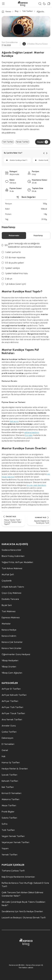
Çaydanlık (7, 581)
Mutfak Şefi (8, 575)
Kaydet (43, 142)
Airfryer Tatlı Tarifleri (12, 707)
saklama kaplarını (32, 432)
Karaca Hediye (9, 630)
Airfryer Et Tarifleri (11, 689)
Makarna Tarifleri (10, 799)
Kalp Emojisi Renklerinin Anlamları (18, 877)
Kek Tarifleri (8, 787)
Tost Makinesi (9, 611)
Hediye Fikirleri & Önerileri (15, 769)
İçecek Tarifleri (9, 775)
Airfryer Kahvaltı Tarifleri (14, 695)
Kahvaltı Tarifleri (10, 781)
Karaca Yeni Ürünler (12, 648)
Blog (17, 11)
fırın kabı (29, 435)
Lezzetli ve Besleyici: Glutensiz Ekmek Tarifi (24, 918)
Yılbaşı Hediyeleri (10, 660)
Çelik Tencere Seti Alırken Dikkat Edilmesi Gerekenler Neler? (22, 894)
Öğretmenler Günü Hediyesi (16, 654)
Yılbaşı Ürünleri (9, 667)
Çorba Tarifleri (9, 732)
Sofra (5, 824)
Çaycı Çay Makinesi (11, 593)
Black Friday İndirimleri (13, 556)
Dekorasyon (7, 738)
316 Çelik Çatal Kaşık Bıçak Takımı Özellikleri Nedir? (23, 904)
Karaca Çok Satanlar (12, 642)
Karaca (6, 12)
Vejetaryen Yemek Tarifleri (15, 842)
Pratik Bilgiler (8, 812)
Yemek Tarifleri (22, 142)
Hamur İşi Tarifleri (11, 762)
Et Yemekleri (8, 744)
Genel (5, 750)
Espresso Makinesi (11, 617)
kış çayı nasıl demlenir (36, 485)
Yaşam (5, 848)
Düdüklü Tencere (10, 599)
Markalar (6, 624)
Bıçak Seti (7, 605)
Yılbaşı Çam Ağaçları (12, 673)
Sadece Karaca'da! (11, 550)
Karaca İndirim (9, 636)
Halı (3, 756)
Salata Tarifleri (9, 818)
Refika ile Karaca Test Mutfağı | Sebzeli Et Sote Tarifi (25, 885)
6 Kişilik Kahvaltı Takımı (13, 587)
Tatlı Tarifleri (27, 11)
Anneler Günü (9, 726)
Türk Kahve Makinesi (12, 568)
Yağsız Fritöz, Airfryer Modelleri (17, 562)
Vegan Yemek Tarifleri (13, 836)
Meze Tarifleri (9, 805)
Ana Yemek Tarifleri (12, 720)
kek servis (14, 421)
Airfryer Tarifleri (10, 701)
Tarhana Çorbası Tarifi (13, 871)
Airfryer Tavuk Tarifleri (13, 713)
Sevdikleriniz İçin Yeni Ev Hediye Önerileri (22, 911)
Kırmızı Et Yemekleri (12, 793)
